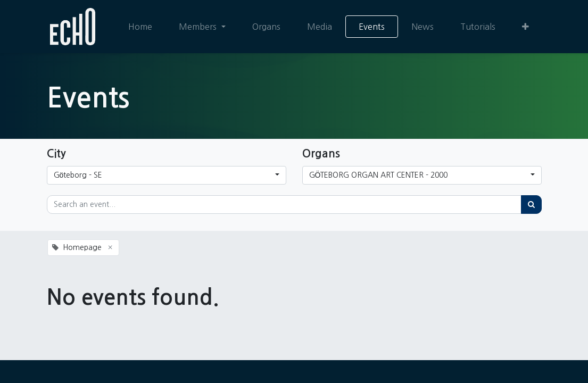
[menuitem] (140, 27)
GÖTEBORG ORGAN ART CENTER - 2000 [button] (379, 175)
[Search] (531, 205)
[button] (525, 27)
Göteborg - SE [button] (78, 175)
